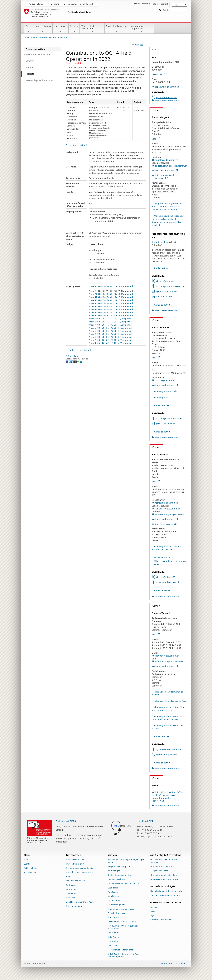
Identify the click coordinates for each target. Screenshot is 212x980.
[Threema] (76, 362)
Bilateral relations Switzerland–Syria (166, 891)
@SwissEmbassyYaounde (169, 749)
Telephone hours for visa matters (170, 701)
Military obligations (116, 905)
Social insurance (115, 896)
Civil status (112, 946)
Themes (153, 911)
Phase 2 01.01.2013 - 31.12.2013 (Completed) (110, 340)
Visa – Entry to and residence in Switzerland (163, 861)
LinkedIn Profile (164, 297)
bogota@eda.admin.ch (166, 160)
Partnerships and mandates (161, 920)
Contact (155, 50)
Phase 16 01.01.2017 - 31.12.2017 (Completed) (111, 300)
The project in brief (77, 145)
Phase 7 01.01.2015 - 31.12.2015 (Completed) (110, 325)
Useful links (113, 933)
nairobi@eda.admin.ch (166, 503)
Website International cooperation (163, 177)
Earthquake (71, 885)
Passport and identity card (119, 867)
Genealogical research (117, 913)
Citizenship (113, 941)
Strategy (153, 907)
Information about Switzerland (163, 875)
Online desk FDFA (66, 821)
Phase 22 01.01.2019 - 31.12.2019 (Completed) (111, 294)
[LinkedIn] (73, 362)
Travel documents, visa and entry (80, 872)
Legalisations (113, 888)
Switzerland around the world (81, 4)
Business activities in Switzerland (164, 879)
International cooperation (141, 29)
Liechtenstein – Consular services (122, 922)
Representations (43, 29)
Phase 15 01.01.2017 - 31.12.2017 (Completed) (111, 303)
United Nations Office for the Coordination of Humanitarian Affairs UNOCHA (167, 797)
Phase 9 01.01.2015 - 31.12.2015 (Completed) (110, 319)
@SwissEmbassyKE (166, 577)
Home (27, 38)
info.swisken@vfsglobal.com (169, 515)
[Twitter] (70, 362)
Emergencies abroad (117, 879)
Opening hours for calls (165, 391)
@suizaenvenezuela (166, 424)
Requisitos (158, 242)
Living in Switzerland (159, 871)
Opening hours (161, 398)
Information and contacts (161, 867)
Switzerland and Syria (117, 29)
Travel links (71, 898)
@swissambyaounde (167, 755)
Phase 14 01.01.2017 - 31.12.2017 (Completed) (111, 307)
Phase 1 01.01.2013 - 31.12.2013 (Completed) (110, 343)
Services (74, 29)
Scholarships (113, 917)
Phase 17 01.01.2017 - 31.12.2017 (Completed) (111, 297)
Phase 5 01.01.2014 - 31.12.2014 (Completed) (110, 331)
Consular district (162, 305)
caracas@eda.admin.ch (166, 381)
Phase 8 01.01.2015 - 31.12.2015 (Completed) (110, 322)
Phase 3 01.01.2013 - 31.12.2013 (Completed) (110, 337)
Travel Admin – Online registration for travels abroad (124, 927)
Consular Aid (71, 894)
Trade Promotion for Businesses (121, 950)
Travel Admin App (74, 906)
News (29, 29)
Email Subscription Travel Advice (80, 902)
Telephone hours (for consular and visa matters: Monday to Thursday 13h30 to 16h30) (167, 207)
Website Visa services (164, 524)
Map (156, 139)
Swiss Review (113, 937)
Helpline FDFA (145, 821)
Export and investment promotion (165, 895)
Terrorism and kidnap (75, 881)
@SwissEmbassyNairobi (168, 582)
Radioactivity (72, 889)
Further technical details (80, 350)
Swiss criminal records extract (121, 909)
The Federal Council (37, 4)
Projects (153, 916)
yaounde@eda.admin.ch (167, 656)
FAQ (68, 877)
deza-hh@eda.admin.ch (167, 87)
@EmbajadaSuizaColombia (170, 286)
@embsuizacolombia (167, 291)
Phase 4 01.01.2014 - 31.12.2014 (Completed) (110, 334)
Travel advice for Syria (75, 860)
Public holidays (162, 268)
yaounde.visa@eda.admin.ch (169, 662)
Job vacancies (30, 872)
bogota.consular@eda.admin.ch (171, 166)
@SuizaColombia (165, 281)
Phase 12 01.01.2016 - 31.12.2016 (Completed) (111, 309)
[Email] (81, 362)
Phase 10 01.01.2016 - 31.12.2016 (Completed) (111, 316)
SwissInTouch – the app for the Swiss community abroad (124, 955)
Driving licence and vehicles (120, 875)
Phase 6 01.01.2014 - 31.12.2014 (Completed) (110, 328)
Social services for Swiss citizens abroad (125, 884)
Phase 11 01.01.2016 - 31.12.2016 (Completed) (111, 313)
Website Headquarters (165, 170)
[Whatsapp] (78, 362)
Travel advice (61, 29)
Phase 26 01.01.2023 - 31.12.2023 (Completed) (111, 286)
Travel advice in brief (75, 864)
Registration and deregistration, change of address (126, 861)
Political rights (114, 871)
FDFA (57, 4)
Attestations (113, 892)
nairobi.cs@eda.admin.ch (168, 509)
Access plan (159, 74)
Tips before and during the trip (79, 868)
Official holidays (162, 558)
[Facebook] (67, 362)
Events (27, 864)
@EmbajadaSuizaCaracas (169, 418)
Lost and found (114, 900)
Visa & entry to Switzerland (92, 29)
